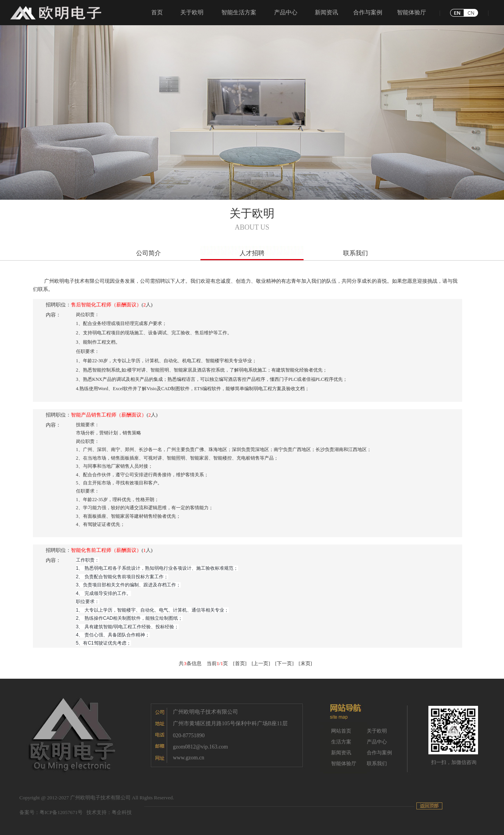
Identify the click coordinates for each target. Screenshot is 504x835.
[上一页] (261, 663)
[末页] (305, 663)
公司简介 (148, 253)
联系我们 (356, 253)
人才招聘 (252, 253)
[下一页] (285, 663)
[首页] (240, 663)
